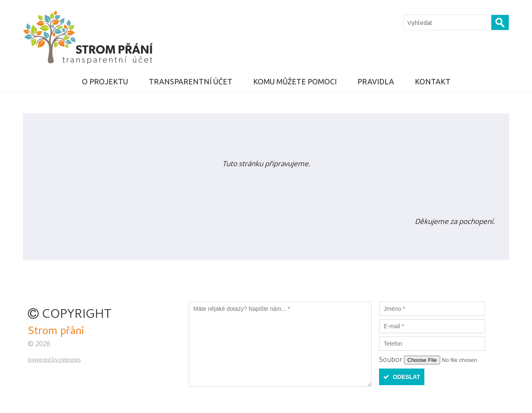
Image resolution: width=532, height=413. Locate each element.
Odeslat (402, 377)
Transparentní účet (191, 81)
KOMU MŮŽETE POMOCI (295, 81)
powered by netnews (54, 359)
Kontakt (433, 81)
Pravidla (376, 81)
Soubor (392, 359)
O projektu (105, 81)
